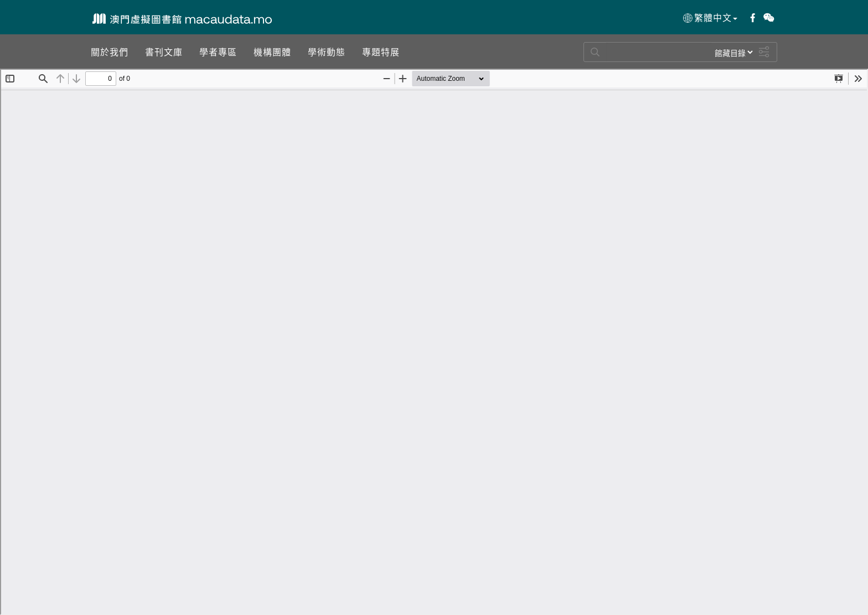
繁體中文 (709, 17)
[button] (110, 51)
